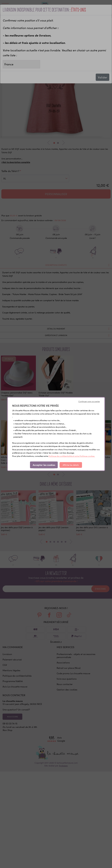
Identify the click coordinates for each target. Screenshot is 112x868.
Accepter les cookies (44, 465)
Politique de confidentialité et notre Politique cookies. (72, 456)
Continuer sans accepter (89, 401)
